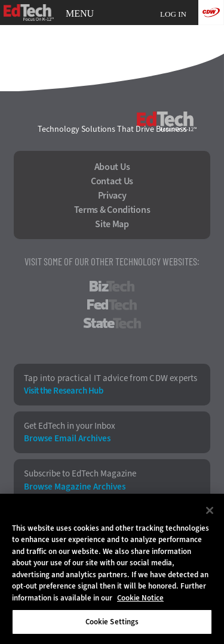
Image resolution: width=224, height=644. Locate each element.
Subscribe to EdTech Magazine (80, 474)
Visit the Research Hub (63, 391)
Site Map (112, 224)
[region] (112, 569)
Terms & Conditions (112, 210)
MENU (80, 14)
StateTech (112, 323)
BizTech (112, 286)
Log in (173, 14)
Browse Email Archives (67, 439)
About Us (112, 167)
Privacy (112, 196)
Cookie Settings (112, 622)
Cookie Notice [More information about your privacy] (140, 598)
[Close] (210, 510)
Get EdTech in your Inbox (70, 426)
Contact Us (112, 181)
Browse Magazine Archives (75, 487)
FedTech (112, 305)
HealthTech (112, 342)
